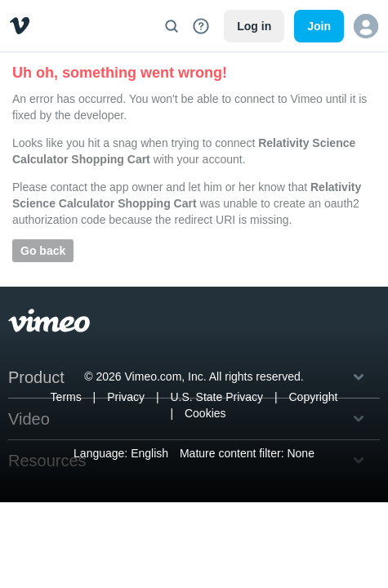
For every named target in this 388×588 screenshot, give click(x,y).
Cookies (205, 413)
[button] (366, 26)
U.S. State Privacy (216, 397)
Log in (254, 26)
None (300, 453)
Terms (66, 397)
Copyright (313, 397)
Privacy (126, 397)
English (149, 453)
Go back (43, 251)
